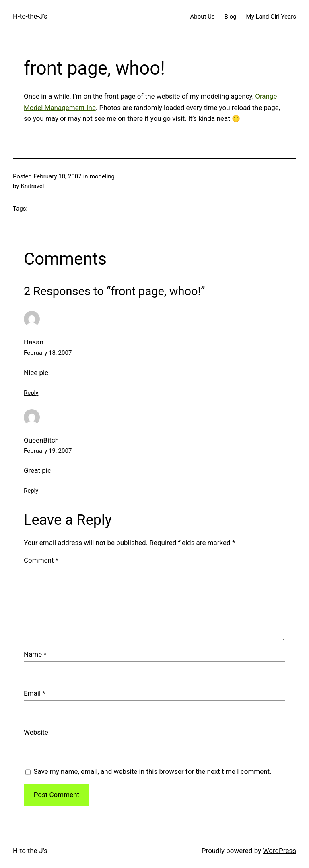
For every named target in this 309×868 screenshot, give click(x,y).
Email (35, 693)
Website (36, 732)
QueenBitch (41, 440)
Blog (231, 17)
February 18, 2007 (48, 353)
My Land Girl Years (271, 17)
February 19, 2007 (48, 451)
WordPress (279, 851)
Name (35, 654)
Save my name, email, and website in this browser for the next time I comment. (152, 771)
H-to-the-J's (30, 16)
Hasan (34, 342)
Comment (41, 560)
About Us (202, 17)
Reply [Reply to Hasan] (31, 393)
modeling (102, 176)
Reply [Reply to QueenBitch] (31, 491)
